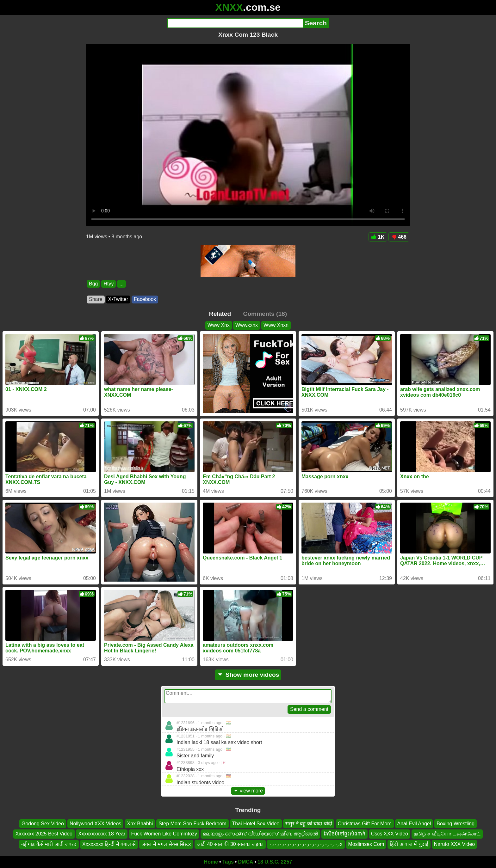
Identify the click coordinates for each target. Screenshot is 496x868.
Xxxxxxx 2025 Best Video (44, 834)
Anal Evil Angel (414, 824)
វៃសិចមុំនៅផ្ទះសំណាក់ (344, 834)
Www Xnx (219, 325)
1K (378, 237)
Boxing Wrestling (456, 824)
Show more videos (248, 675)
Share (96, 299)
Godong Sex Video (43, 824)
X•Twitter (118, 299)
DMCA (245, 862)
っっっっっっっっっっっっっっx (306, 844)
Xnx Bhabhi (140, 824)
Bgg (93, 284)
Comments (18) (265, 314)
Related (220, 314)
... (121, 284)
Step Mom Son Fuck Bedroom (192, 824)
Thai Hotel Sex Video (256, 824)
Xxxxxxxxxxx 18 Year (102, 834)
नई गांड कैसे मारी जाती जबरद (49, 844)
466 (399, 237)
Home (211, 862)
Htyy (108, 284)
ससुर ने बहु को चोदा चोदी (309, 824)
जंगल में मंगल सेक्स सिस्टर (166, 844)
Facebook (145, 299)
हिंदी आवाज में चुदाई (409, 844)
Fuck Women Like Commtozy (164, 834)
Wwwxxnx (247, 325)
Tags (228, 862)
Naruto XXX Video (455, 844)
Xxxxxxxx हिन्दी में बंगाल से (109, 844)
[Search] (235, 23)
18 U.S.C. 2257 (275, 862)
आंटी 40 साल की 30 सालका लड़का (230, 844)
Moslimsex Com (366, 844)
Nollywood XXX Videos (95, 824)
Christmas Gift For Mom (365, 824)
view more (248, 791)
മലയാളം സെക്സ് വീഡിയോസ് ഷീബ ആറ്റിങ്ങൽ (260, 834)
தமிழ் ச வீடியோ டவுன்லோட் (447, 834)
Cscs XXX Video (390, 834)
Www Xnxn (276, 325)
